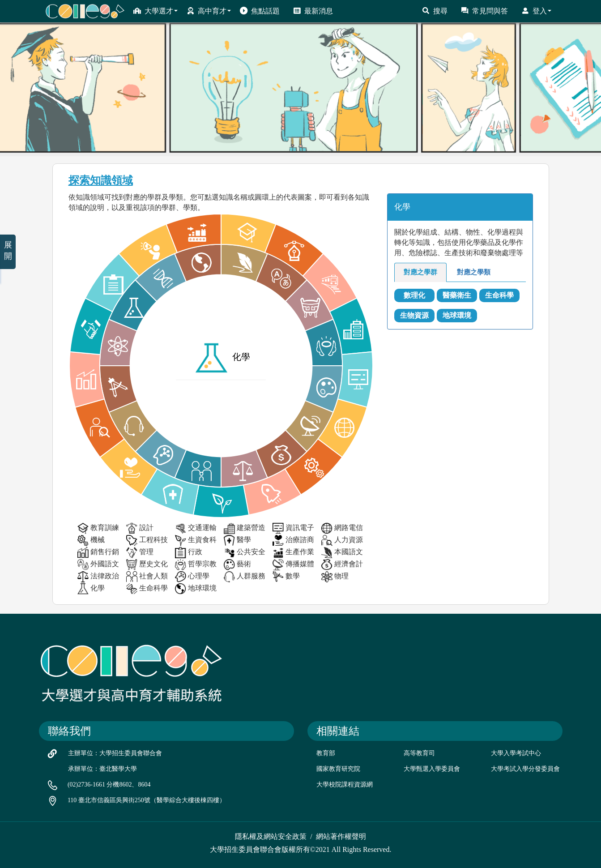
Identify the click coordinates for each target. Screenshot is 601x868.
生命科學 (147, 589)
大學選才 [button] (156, 11)
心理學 (192, 577)
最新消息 (313, 11)
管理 (140, 553)
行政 (189, 553)
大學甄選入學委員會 (432, 769)
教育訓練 (98, 528)
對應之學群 (420, 272)
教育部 (326, 753)
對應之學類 (474, 272)
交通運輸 (196, 528)
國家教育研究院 (338, 769)
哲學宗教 (196, 565)
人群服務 (245, 577)
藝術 (237, 565)
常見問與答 (484, 11)
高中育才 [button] (209, 11)
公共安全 (245, 553)
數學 (286, 577)
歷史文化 (147, 565)
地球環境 (196, 589)
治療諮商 (293, 541)
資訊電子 (293, 528)
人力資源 (342, 541)
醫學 (237, 541)
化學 (91, 589)
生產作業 (293, 553)
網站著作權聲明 (341, 836)
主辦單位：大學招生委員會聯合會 (115, 753)
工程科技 (147, 541)
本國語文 (342, 553)
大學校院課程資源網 (345, 785)
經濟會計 (342, 565)
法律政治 (98, 577)
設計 (140, 528)
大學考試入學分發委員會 (525, 769)
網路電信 (342, 528)
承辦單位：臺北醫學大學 (102, 769)
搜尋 (435, 11)
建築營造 (245, 528)
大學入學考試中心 (516, 753)
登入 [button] (536, 11)
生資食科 (196, 541)
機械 (91, 541)
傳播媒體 (293, 565)
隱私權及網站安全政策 (271, 836)
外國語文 (98, 565)
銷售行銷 (98, 553)
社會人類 (147, 577)
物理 (335, 577)
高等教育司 (419, 753)
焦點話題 (260, 11)
